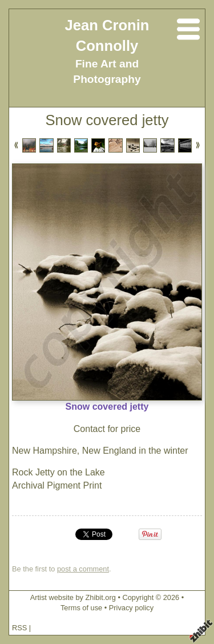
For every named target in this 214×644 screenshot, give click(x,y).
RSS (19, 628)
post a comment (83, 569)
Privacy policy (131, 608)
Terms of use (81, 608)
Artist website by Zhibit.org (73, 597)
